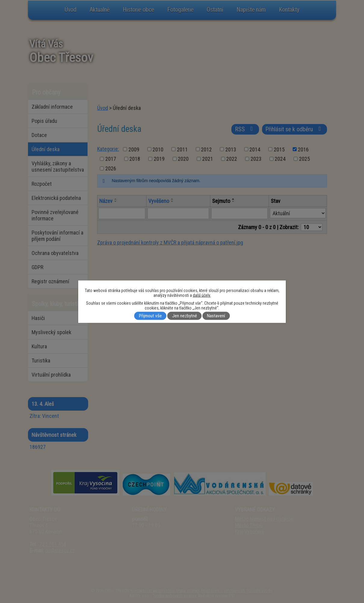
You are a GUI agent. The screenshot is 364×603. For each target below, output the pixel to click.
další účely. (202, 295)
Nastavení (216, 316)
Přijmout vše (150, 316)
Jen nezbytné (185, 316)
